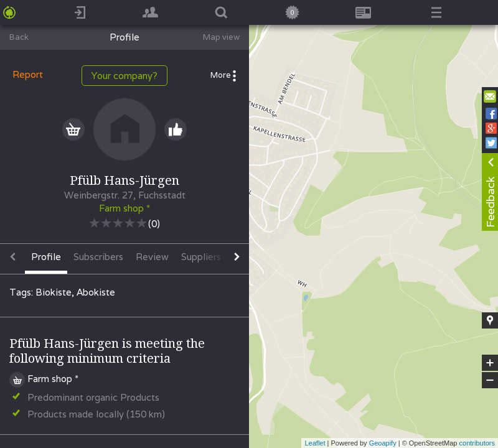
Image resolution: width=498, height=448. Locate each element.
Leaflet (315, 443)
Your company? (125, 76)
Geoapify (383, 443)
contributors (477, 443)
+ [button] (490, 363)
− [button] (490, 380)
